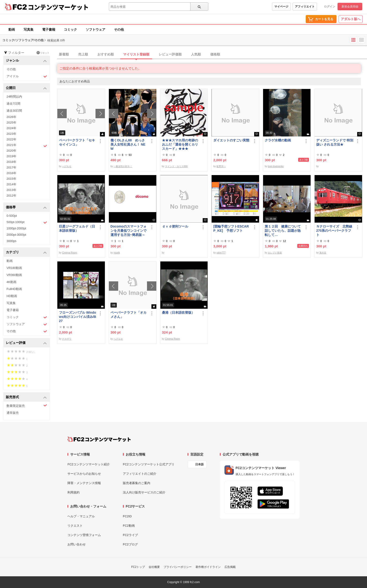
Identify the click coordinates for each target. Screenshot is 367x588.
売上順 (83, 54)
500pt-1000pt (27, 222)
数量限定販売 (27, 406)
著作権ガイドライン (208, 567)
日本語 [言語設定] (199, 464)
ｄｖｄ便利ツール (175, 226)
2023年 (11, 134)
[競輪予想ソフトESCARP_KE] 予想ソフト (231, 228)
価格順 (215, 54)
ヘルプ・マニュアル (81, 516)
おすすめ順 (106, 54)
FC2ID (127, 516)
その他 (119, 29)
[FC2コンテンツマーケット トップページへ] (99, 439)
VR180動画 (14, 268)
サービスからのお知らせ (84, 474)
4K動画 (11, 282)
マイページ (281, 7)
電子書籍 (49, 29)
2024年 (11, 128)
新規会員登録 (350, 7)
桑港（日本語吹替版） (178, 312)
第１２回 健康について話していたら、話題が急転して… (283, 231)
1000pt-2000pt (16, 228)
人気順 (196, 54)
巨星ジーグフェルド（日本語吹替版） (77, 228)
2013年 (11, 190)
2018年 (11, 162)
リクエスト (75, 526)
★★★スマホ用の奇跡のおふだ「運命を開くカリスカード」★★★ (180, 144)
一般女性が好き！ (123, 166)
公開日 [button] (26, 88)
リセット (43, 53)
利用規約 (73, 492)
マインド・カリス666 (176, 166)
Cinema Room (70, 253)
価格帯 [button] (26, 208)
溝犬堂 (323, 253)
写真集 (29, 29)
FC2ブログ (130, 544)
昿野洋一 (221, 166)
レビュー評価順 (170, 54)
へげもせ (67, 166)
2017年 (11, 167)
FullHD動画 (14, 289)
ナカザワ (67, 339)
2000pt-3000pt (16, 235)
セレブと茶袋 (275, 253)
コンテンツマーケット (58, 7)
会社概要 (154, 567)
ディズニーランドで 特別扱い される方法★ (335, 142)
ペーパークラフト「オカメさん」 (128, 315)
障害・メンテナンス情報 (84, 483)
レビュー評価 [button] (26, 343)
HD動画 (12, 296)
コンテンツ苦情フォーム (84, 535)
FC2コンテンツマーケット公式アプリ (149, 464)
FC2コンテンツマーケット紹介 (89, 464)
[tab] (212, 55)
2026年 (11, 117)
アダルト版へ (351, 19)
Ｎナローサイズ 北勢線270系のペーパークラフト (334, 231)
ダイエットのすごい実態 (231, 140)
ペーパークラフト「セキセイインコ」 (77, 142)
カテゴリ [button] (26, 252)
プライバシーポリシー (178, 567)
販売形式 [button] (26, 397)
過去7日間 (13, 104)
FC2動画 (129, 526)
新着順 (64, 54)
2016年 (11, 173)
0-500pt (12, 216)
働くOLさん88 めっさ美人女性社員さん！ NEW (128, 144)
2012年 (11, 196)
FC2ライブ (130, 535)
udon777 (221, 253)
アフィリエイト (305, 7)
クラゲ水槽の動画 (278, 140)
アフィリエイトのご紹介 (140, 474)
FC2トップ (138, 567)
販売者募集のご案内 (137, 483)
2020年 (11, 151)
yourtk (117, 253)
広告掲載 (230, 567)
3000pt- (12, 241)
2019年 (11, 156)
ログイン (330, 7)
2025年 (11, 123)
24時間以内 (14, 97)
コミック (70, 29)
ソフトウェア (95, 29)
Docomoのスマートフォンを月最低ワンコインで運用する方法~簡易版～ (128, 231)
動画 (12, 29)
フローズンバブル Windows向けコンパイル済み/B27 (78, 317)
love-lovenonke (276, 166)
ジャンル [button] (26, 61)
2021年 (27, 146)
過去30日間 (14, 111)
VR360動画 (14, 275)
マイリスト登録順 (136, 54)
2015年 (11, 179)
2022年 (11, 139)
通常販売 (13, 413)
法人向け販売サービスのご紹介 (144, 492)
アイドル (27, 76)
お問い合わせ (77, 544)
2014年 (11, 184)
